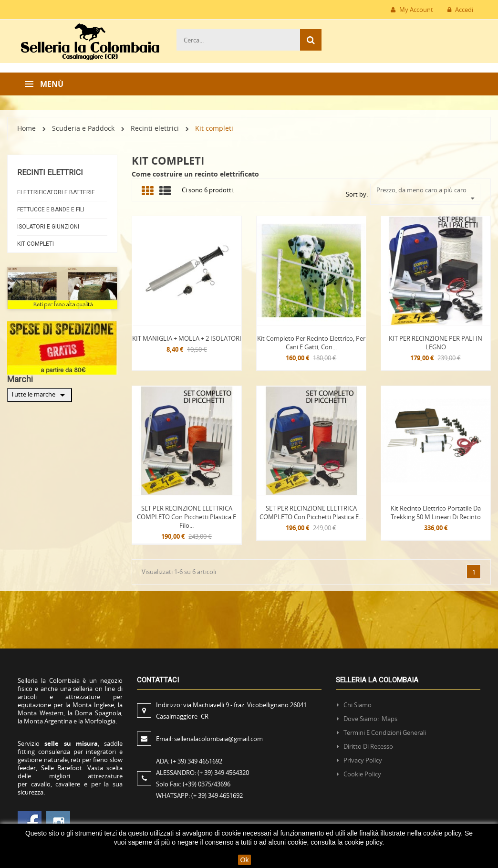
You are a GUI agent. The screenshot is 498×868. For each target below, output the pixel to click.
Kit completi (36, 244)
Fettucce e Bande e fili (51, 209)
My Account (412, 10)
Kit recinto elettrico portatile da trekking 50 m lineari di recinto (436, 512)
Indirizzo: (231, 711)
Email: (209, 739)
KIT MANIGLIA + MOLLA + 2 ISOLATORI (187, 338)
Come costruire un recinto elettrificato (195, 174)
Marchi (20, 379)
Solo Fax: (193, 784)
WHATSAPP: (199, 795)
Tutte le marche (40, 395)
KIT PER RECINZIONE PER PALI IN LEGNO (436, 343)
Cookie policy (362, 774)
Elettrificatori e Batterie (56, 192)
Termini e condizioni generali (385, 732)
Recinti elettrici (50, 173)
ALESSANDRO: (204, 773)
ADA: (189, 761)
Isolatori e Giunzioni (48, 227)
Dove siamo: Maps (371, 719)
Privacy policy (363, 760)
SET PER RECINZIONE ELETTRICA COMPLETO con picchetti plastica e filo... (187, 517)
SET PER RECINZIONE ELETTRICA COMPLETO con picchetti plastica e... (311, 512)
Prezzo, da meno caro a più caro (425, 190)
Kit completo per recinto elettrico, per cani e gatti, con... (311, 343)
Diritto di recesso (368, 746)
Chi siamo (358, 705)
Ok (245, 860)
